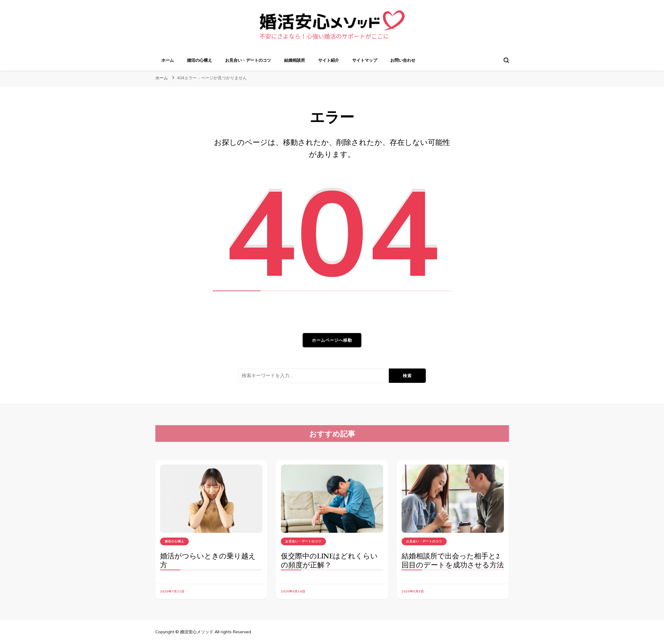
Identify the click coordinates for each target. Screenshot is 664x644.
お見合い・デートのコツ (248, 60)
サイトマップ (365, 60)
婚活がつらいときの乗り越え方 (208, 560)
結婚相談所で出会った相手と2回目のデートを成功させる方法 (453, 560)
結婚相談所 (295, 60)
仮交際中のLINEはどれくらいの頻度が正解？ (329, 560)
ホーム (168, 60)
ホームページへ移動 (332, 340)
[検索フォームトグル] (506, 60)
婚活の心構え (199, 60)
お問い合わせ (403, 60)
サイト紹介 (329, 60)
